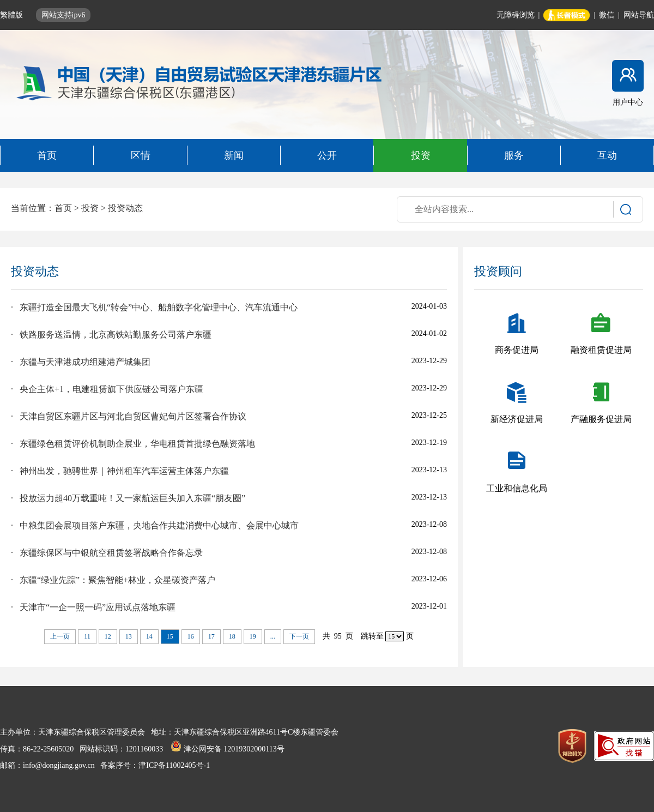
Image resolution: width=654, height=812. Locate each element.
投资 (90, 208)
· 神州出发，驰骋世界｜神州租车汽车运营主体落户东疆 (120, 471)
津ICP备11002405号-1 (174, 765)
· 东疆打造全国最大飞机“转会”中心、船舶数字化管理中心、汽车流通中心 (154, 307)
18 (232, 636)
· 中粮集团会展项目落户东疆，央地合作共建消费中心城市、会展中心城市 (155, 525)
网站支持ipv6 (63, 15)
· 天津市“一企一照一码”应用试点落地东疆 (93, 607)
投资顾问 (498, 271)
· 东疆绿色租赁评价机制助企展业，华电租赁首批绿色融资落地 (133, 444)
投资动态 (125, 208)
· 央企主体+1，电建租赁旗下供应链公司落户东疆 (107, 389)
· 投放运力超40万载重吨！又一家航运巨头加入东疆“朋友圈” (128, 498)
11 (87, 636)
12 (108, 636)
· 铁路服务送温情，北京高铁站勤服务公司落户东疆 (111, 335)
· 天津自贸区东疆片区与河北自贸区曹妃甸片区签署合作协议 (129, 416)
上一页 (60, 636)
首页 (63, 208)
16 (191, 636)
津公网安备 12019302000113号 (227, 749)
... (273, 636)
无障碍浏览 (516, 15)
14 (149, 636)
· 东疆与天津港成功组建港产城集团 (81, 362)
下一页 (299, 636)
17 (211, 636)
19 (253, 636)
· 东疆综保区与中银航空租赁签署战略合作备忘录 (107, 553)
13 (129, 636)
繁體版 (13, 15)
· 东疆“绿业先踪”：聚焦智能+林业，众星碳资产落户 (113, 580)
